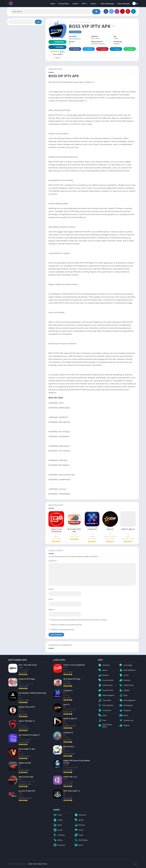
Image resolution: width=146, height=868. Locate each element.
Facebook (75, 49)
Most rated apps (124, 4)
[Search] (55, 12)
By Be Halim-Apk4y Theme (38, 864)
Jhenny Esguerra (75, 38)
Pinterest (102, 49)
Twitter (88, 49)
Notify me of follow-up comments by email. (67, 625)
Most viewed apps (107, 4)
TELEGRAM (56, 47)
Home (53, 4)
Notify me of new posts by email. (63, 630)
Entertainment (85, 22)
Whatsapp (129, 49)
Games (93, 4)
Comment (53, 561)
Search (38, 22)
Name (51, 589)
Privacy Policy (64, 4)
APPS (84, 4)
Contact (75, 4)
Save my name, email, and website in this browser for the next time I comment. (79, 620)
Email (51, 599)
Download (56, 42)
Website (51, 610)
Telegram (116, 49)
